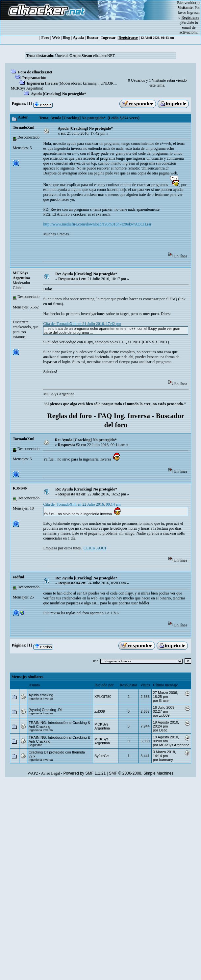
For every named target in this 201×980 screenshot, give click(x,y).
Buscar (92, 38)
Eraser (164, 701)
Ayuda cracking (41, 695)
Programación (34, 78)
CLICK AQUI (95, 548)
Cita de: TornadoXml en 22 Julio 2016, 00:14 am (82, 504)
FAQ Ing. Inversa (124, 416)
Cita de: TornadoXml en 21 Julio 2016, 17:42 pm (82, 324)
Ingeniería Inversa (42, 83)
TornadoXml (24, 127)
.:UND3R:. (107, 83)
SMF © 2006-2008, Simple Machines (141, 773)
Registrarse (128, 38)
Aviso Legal (50, 773)
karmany (90, 83)
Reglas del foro (69, 416)
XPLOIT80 (103, 697)
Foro (45, 38)
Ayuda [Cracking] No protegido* (59, 94)
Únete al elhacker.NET (85, 56)
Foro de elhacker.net (35, 72)
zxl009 (100, 711)
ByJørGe (101, 756)
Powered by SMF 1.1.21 (85, 773)
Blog (66, 38)
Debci (164, 730)
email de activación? (188, 30)
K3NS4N (20, 488)
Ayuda (78, 38)
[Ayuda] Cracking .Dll (46, 710)
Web (56, 38)
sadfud (19, 577)
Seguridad (36, 745)
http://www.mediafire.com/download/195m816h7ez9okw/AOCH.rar (97, 224)
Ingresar (194, 13)
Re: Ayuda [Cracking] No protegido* (86, 274)
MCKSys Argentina (26, 88)
